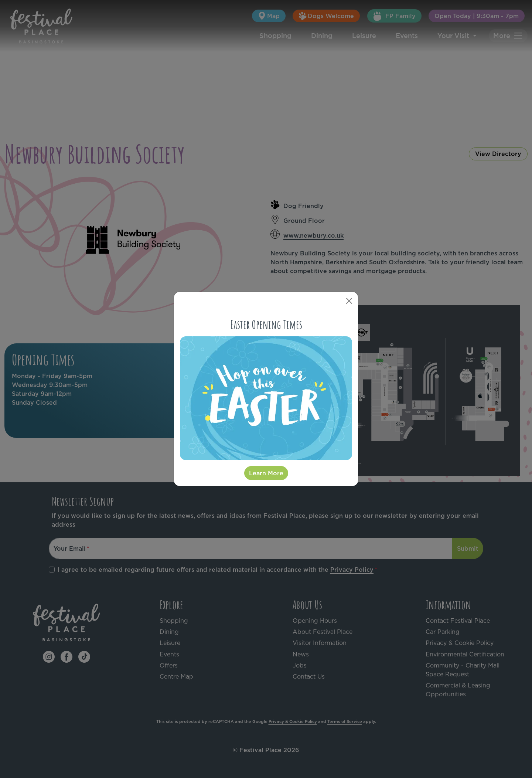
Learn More (266, 473)
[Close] (349, 301)
